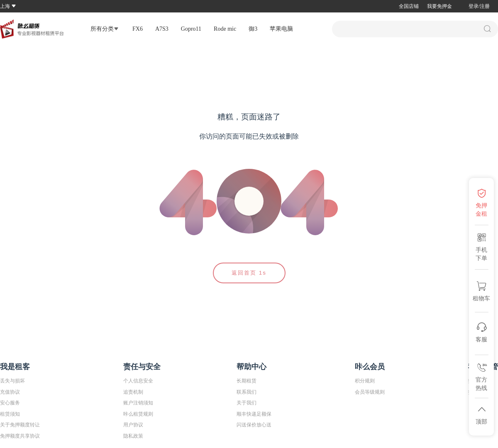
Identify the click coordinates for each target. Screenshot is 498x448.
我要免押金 (439, 6)
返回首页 (249, 273)
